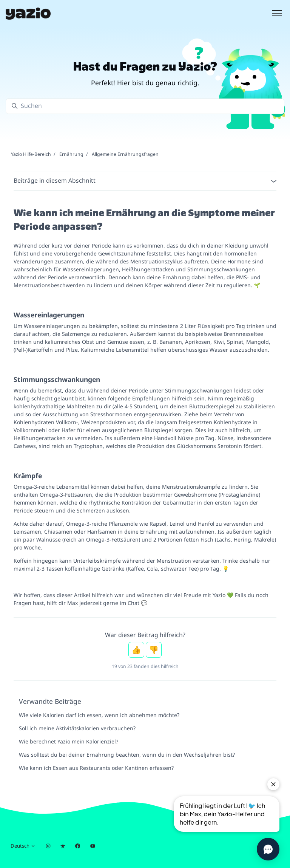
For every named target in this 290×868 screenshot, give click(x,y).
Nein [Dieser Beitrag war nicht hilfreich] (154, 650)
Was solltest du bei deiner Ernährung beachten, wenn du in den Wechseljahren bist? (127, 755)
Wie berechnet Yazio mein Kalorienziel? (69, 741)
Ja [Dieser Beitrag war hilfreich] (136, 650)
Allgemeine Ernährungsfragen (125, 154)
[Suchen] (145, 106)
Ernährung (71, 154)
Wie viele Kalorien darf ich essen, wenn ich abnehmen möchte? (99, 715)
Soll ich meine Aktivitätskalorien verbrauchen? (77, 728)
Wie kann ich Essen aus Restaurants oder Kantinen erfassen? (96, 768)
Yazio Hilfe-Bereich (31, 154)
